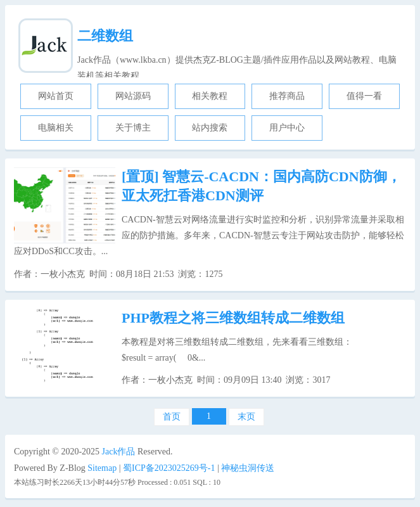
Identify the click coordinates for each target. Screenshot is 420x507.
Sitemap (102, 468)
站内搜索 (210, 128)
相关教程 (210, 96)
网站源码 (133, 96)
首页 (172, 417)
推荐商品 (287, 96)
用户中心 (287, 128)
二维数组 (105, 36)
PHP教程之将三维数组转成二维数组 (233, 318)
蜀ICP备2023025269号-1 (169, 468)
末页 (246, 417)
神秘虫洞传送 (248, 468)
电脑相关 (56, 128)
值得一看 (364, 96)
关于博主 (133, 128)
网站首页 (56, 96)
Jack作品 (119, 452)
